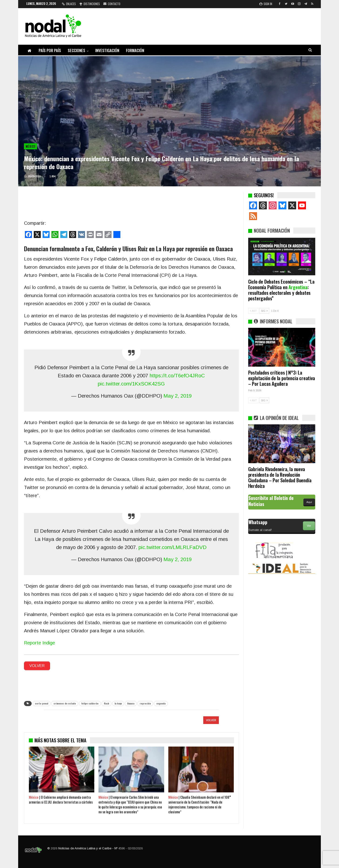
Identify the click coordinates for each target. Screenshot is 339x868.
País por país (50, 50)
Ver (309, 526)
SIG (264, 311)
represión (145, 703)
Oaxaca (131, 703)
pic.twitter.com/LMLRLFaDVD (173, 547)
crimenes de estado (65, 703)
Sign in (266, 4)
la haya (118, 703)
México (31, 146)
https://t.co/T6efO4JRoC (177, 376)
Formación (135, 50)
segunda (161, 703)
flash (107, 703)
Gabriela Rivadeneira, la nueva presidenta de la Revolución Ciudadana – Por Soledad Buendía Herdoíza (280, 477)
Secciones (76, 50)
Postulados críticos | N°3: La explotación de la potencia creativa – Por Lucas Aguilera (282, 378)
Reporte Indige (39, 643)
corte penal (42, 703)
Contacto (112, 4)
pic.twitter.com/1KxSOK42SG (131, 384)
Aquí (309, 502)
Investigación (107, 50)
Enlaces (69, 4)
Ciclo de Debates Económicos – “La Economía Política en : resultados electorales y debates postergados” (281, 290)
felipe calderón (90, 703)
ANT (253, 311)
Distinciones (90, 4)
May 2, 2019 (178, 396)
